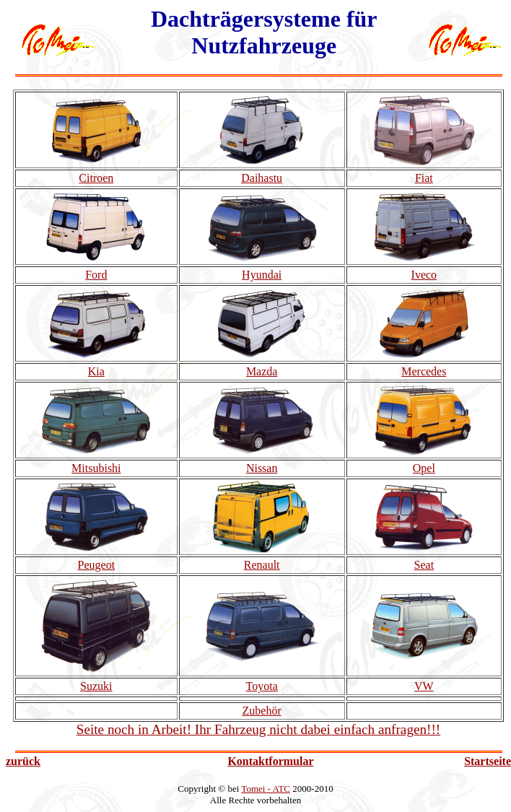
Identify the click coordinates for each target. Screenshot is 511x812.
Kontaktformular (270, 761)
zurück (23, 761)
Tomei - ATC (266, 789)
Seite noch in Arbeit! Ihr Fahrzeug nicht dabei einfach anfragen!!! (259, 729)
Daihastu (262, 178)
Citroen (96, 178)
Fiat (424, 178)
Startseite (488, 761)
